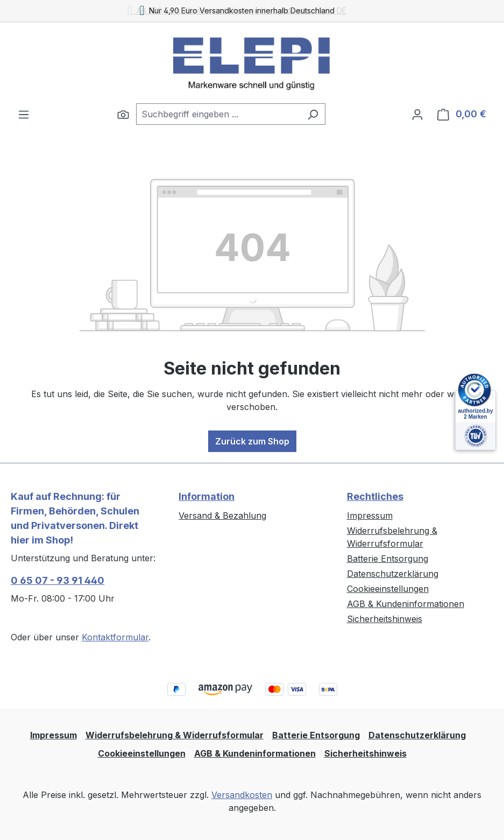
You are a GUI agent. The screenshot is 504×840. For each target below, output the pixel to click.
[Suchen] (123, 114)
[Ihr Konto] (417, 114)
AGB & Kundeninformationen (406, 604)
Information (207, 496)
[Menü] (24, 114)
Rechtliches (375, 496)
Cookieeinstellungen (388, 589)
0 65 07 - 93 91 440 (58, 580)
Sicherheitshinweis (385, 619)
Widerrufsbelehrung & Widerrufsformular (175, 735)
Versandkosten (242, 795)
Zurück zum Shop (252, 441)
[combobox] (218, 114)
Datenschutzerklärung (393, 574)
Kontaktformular (115, 637)
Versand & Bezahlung (222, 516)
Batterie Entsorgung (388, 559)
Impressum (370, 516)
